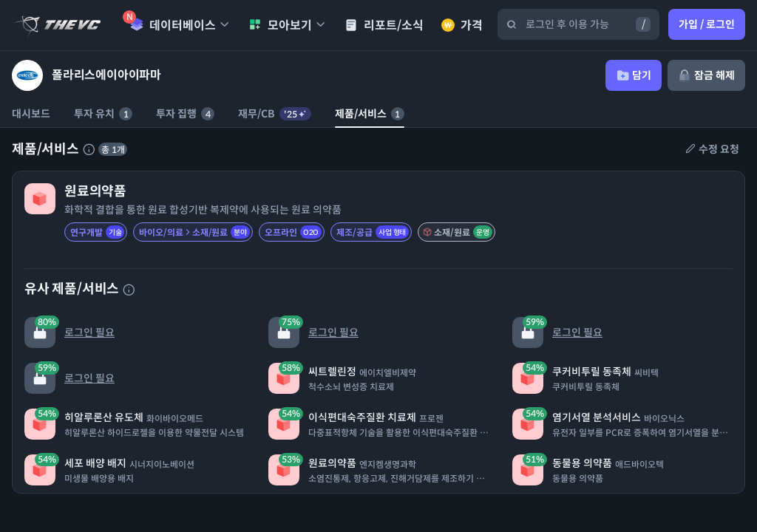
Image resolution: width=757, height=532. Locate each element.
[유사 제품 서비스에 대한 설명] (129, 290)
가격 (462, 25)
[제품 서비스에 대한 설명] (89, 149)
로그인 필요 (69, 332)
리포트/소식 (384, 25)
